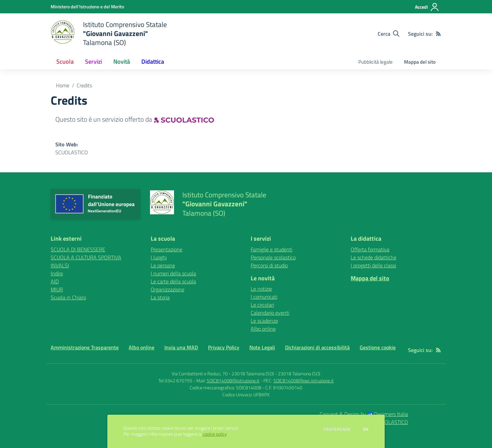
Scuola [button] (65, 61)
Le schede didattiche (373, 257)
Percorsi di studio (269, 265)
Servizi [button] (93, 61)
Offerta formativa (370, 249)
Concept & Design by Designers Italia (364, 414)
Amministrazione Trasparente (85, 347)
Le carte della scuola (173, 281)
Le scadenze (264, 321)
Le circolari (262, 305)
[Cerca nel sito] (388, 34)
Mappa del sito (420, 62)
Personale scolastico (273, 257)
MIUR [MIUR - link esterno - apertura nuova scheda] (57, 289)
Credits (84, 85)
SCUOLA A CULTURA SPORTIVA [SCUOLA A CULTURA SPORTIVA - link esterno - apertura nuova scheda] (86, 257)
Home (63, 85)
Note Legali (262, 347)
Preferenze (337, 429)
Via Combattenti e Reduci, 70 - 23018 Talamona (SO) (223, 373)
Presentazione (166, 249)
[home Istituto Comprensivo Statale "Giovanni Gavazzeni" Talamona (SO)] (109, 33)
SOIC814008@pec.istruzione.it (303, 380)
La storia (160, 297)
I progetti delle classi (373, 265)
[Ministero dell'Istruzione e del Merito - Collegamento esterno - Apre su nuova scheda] (87, 6)
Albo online (263, 329)
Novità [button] (122, 61)
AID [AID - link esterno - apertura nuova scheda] (55, 281)
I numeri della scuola (173, 273)
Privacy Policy (224, 347)
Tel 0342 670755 (175, 380)
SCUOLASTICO (72, 152)
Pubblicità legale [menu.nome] (375, 62)
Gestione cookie (378, 347)
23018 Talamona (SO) (299, 373)
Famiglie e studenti (271, 249)
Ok (366, 429)
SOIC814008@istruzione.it (233, 380)
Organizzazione (167, 289)
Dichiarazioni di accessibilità (317, 347)
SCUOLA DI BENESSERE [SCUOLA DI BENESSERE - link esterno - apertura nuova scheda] (78, 249)
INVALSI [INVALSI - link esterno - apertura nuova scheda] (60, 265)
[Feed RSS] (438, 34)
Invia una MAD (181, 347)
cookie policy (215, 434)
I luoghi (159, 257)
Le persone (163, 265)
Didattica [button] (153, 61)
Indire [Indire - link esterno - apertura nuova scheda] (57, 273)
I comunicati (264, 297)
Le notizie (261, 289)
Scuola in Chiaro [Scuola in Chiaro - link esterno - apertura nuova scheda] (68, 297)
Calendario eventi (270, 313)
